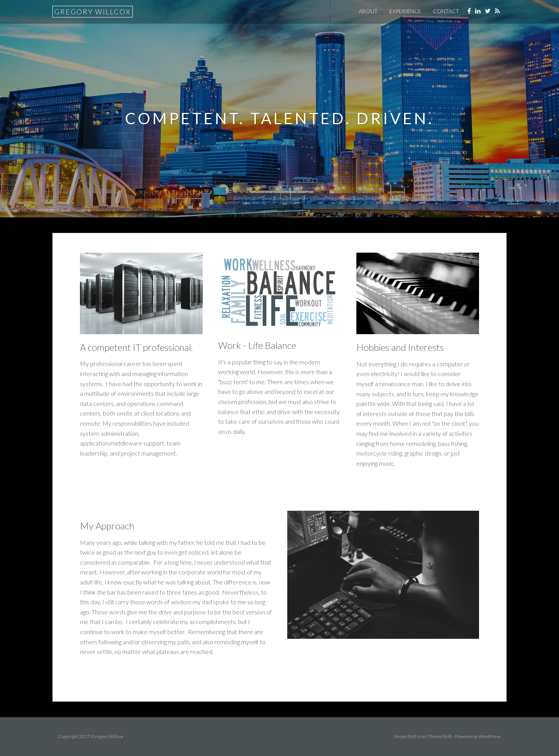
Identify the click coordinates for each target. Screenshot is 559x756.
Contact (446, 11)
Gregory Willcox (93, 12)
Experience (405, 11)
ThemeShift (440, 736)
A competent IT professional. (136, 347)
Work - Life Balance (257, 345)
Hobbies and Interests (400, 347)
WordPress (490, 736)
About (368, 11)
